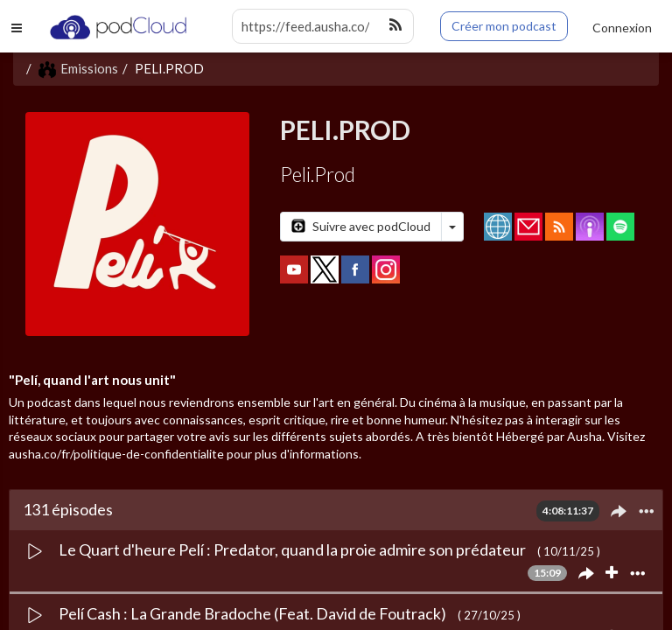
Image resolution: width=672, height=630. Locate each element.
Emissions (78, 68)
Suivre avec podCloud (361, 226)
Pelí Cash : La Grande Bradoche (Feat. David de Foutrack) (254, 613)
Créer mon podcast (504, 26)
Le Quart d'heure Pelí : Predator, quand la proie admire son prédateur (294, 549)
